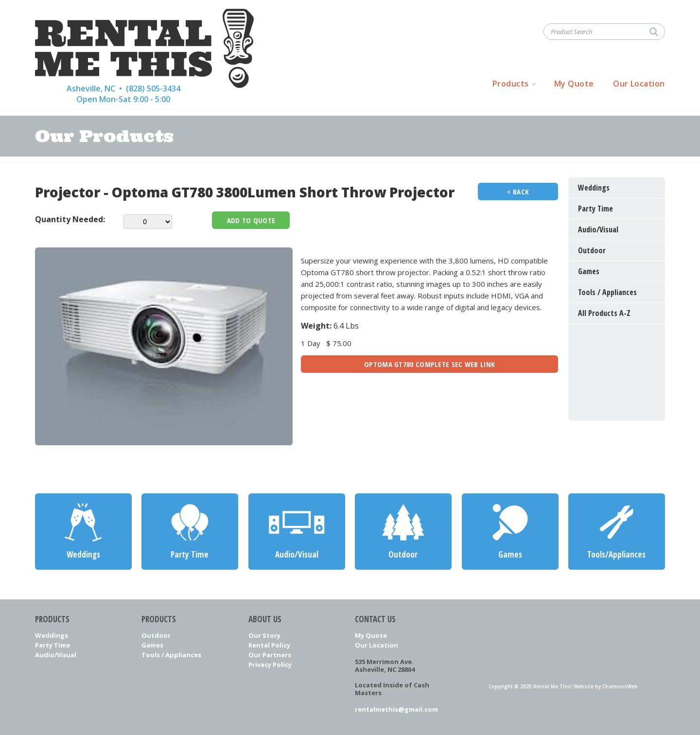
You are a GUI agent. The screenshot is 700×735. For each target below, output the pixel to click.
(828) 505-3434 (153, 88)
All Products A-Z (604, 313)
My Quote (574, 84)
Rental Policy (269, 645)
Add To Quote (251, 220)
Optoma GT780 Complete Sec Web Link (429, 364)
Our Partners (270, 655)
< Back (518, 192)
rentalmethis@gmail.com (396, 709)
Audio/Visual (56, 655)
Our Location (639, 84)
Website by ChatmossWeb (606, 686)
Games (152, 645)
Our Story (264, 635)
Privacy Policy (270, 665)
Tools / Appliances (171, 655)
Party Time (52, 645)
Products (511, 84)
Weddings (52, 635)
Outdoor (156, 635)
